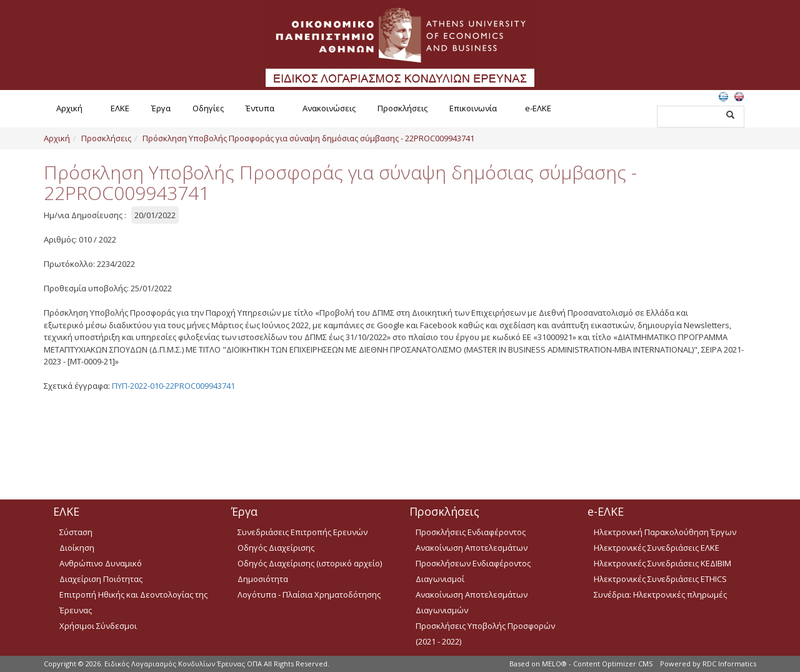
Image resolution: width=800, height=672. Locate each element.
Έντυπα (260, 108)
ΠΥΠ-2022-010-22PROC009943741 (173, 386)
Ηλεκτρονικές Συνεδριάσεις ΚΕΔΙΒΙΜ (662, 563)
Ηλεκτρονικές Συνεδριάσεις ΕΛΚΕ (657, 548)
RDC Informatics (729, 664)
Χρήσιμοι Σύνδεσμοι (98, 626)
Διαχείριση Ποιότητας (101, 579)
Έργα (161, 108)
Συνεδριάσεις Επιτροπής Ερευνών (302, 532)
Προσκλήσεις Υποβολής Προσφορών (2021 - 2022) (485, 634)
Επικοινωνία (473, 108)
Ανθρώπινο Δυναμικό (101, 563)
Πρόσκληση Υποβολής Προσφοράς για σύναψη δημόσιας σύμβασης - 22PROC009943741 (308, 138)
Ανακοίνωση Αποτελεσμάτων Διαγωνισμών (472, 602)
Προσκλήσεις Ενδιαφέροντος (471, 532)
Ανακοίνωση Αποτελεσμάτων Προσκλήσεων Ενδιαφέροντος (473, 555)
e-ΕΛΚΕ (538, 108)
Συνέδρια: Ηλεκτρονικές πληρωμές (660, 594)
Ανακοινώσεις (329, 108)
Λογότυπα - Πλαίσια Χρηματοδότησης (309, 594)
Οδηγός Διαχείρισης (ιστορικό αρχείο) (310, 563)
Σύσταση (76, 532)
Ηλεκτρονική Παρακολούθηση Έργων (665, 532)
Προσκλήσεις (402, 108)
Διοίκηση (77, 548)
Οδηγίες (208, 108)
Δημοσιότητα (263, 579)
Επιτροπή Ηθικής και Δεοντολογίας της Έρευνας (133, 602)
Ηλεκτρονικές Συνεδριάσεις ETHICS (660, 579)
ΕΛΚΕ (120, 108)
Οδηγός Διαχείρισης (276, 548)
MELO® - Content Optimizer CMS (597, 664)
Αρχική (69, 108)
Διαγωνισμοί (440, 579)
